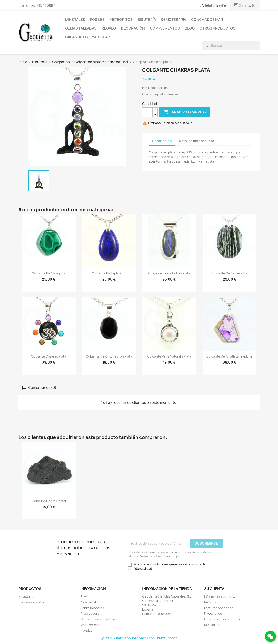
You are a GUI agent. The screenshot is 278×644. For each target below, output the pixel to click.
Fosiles (97, 20)
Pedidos (210, 602)
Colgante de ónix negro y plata (109, 356)
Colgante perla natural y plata (169, 356)
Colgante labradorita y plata (169, 273)
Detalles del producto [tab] (197, 141)
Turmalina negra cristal (49, 501)
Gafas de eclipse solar (88, 37)
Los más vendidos (32, 602)
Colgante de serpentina (229, 273)
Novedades (27, 597)
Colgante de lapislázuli (109, 273)
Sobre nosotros (92, 608)
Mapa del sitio (90, 625)
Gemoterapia (174, 20)
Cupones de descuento (222, 619)
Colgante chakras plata (49, 356)
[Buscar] (231, 46)
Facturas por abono (219, 608)
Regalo (109, 28)
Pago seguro (90, 614)
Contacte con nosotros (98, 619)
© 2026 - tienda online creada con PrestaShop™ (139, 638)
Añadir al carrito (185, 112)
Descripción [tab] (162, 141)
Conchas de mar (207, 20)
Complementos (165, 28)
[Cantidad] (147, 112)
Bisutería (147, 20)
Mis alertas (212, 625)
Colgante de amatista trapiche (229, 356)
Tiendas (86, 630)
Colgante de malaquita (49, 273)
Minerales (75, 20)
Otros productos (218, 28)
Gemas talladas (81, 28)
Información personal (220, 597)
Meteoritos (121, 20)
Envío (84, 597)
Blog (190, 28)
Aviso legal (88, 602)
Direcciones (213, 614)
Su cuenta (214, 589)
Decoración (133, 28)
